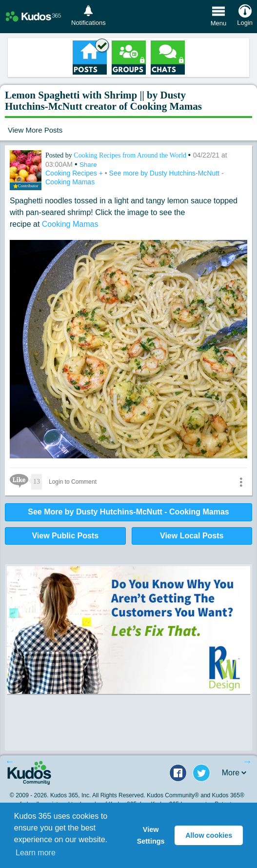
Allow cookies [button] (209, 835)
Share (88, 165)
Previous (10, 761)
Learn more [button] (36, 853)
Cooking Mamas (70, 224)
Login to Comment (73, 482)
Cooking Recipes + (75, 173)
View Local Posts (192, 536)
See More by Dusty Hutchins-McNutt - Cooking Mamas (128, 512)
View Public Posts (65, 536)
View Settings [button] (151, 835)
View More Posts (35, 130)
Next (247, 761)
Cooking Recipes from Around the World (131, 155)
